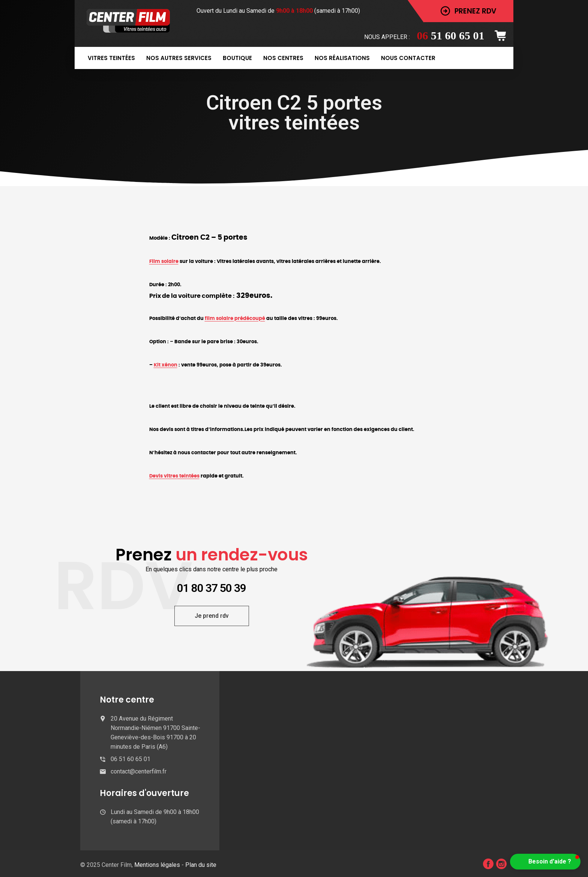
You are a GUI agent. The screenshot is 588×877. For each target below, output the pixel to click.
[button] (545, 862)
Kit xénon (166, 365)
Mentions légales (158, 865)
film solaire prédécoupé (235, 318)
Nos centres (283, 58)
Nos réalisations (342, 58)
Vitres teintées (111, 58)
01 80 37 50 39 (211, 588)
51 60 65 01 (451, 35)
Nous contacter (408, 58)
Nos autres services (179, 58)
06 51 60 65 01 (130, 759)
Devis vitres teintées (174, 476)
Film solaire (164, 261)
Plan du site (201, 865)
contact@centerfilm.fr (139, 771)
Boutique (237, 58)
